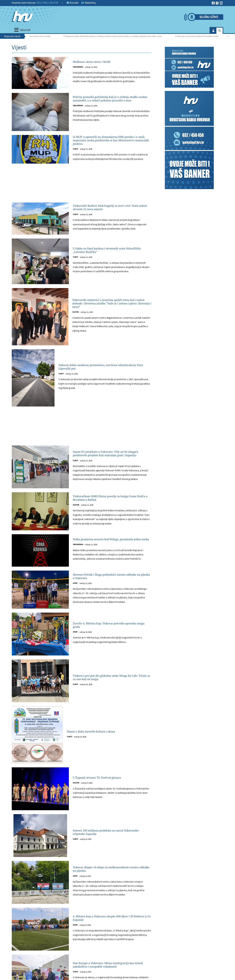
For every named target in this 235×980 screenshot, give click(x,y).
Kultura (75, 321)
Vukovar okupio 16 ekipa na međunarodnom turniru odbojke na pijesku (111, 876)
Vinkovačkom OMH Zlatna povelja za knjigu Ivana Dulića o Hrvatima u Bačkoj (111, 504)
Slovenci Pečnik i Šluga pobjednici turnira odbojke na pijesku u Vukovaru (109, 583)
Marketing (89, 3)
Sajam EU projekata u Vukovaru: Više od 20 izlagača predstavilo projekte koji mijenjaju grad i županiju (110, 460)
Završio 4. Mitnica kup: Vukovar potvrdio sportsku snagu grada (108, 632)
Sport (75, 591)
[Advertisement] (82, 192)
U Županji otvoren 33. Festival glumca (106, 784)
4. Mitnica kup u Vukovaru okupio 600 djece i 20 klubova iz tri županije (111, 925)
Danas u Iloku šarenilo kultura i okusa (100, 738)
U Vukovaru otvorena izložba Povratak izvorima (198, 36)
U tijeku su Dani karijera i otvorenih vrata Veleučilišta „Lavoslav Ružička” (109, 257)
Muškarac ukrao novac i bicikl (37, 36)
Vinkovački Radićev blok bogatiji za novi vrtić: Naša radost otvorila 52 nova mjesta (109, 214)
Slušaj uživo (209, 17)
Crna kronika (78, 68)
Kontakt (73, 3)
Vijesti (75, 155)
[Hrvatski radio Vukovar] (22, 16)
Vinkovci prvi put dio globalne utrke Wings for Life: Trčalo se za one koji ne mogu (110, 684)
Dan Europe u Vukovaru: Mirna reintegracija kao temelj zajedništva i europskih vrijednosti (111, 971)
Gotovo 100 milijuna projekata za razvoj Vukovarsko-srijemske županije (107, 839)
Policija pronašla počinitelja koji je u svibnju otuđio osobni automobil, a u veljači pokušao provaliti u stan (113, 36)
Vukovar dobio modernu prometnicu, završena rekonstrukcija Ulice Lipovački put (98, 373)
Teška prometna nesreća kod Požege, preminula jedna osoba (104, 546)
